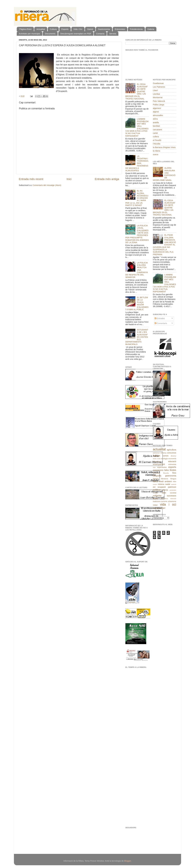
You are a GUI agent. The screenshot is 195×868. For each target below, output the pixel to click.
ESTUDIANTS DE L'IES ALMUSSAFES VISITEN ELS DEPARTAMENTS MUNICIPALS (137, 337)
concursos (172, 453)
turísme (164, 501)
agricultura (172, 450)
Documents (50, 34)
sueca (156, 154)
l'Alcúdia (157, 144)
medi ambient (165, 481)
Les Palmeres (159, 87)
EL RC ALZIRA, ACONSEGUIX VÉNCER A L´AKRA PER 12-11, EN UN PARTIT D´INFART (137, 198)
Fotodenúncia (136, 29)
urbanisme (172, 501)
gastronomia (171, 476)
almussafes (158, 115)
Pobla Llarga (159, 105)
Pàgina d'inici (25, 29)
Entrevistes (120, 29)
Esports (65, 29)
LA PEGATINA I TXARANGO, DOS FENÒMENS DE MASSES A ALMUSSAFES (137, 163)
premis (165, 490)
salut (164, 493)
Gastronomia (104, 29)
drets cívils (157, 459)
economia (172, 459)
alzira (155, 119)
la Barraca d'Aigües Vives (164, 147)
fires (174, 473)
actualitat (159, 449)
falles (167, 470)
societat (173, 493)
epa (154, 467)
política (157, 490)
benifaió (156, 126)
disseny (173, 456)
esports (172, 467)
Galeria (151, 29)
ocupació (162, 487)
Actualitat (41, 29)
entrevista (172, 464)
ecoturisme (157, 462)
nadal (168, 484)
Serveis (113, 34)
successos (172, 496)
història (156, 479)
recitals (155, 493)
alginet (156, 112)
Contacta (100, 34)
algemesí (157, 108)
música (161, 484)
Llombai (156, 94)
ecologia (164, 459)
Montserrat (158, 97)
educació (172, 461)
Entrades (160, 318)
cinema (163, 453)
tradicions (157, 501)
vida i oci (168, 504)
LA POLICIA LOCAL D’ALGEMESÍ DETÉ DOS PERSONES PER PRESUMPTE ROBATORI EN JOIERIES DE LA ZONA (137, 234)
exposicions (158, 470)
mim (175, 481)
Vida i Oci (78, 29)
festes (173, 470)
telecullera (164, 499)
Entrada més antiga (107, 179)
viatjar (155, 505)
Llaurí (155, 90)
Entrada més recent (31, 179)
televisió (173, 499)
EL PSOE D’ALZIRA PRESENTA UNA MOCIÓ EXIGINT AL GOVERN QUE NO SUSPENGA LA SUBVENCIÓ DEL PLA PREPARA (164, 245)
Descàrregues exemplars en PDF (76, 34)
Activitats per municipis (29, 34)
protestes (173, 490)
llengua (173, 479)
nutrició (174, 484)
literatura (164, 479)
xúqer (163, 508)
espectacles (162, 467)
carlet (155, 133)
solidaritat (157, 496)
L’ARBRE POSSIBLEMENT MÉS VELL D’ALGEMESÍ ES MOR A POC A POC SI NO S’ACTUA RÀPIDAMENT (137, 127)
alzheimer (156, 453)
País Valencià (159, 101)
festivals (156, 473)
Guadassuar (158, 83)
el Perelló (157, 140)
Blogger (128, 861)
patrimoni (172, 487)
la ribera (157, 151)
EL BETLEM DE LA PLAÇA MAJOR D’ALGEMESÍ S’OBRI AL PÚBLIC (137, 303)
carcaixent (158, 130)
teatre (156, 498)
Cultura (53, 29)
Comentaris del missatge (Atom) (47, 185)
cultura (157, 456)
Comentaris (161, 323)
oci (154, 487)
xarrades (156, 508)
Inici (69, 179)
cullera (156, 137)
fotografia (157, 476)
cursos (165, 456)
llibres (156, 481)
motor (155, 484)
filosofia (166, 473)
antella (156, 122)
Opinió (90, 29)
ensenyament (159, 464)
